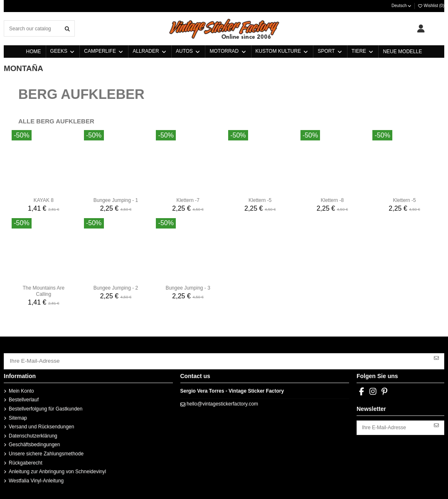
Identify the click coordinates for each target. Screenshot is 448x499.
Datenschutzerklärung (33, 434)
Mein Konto (21, 389)
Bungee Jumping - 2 (116, 288)
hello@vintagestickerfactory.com (222, 402)
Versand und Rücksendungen (41, 425)
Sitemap (18, 416)
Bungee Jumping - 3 (188, 288)
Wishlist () (431, 6)
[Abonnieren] (436, 357)
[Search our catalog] (67, 28)
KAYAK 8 (44, 200)
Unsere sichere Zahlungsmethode (46, 452)
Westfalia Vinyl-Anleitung (36, 479)
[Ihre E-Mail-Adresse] (217, 360)
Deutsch (402, 6)
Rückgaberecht (26, 461)
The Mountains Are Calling (43, 291)
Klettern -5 (260, 200)
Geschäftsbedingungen (34, 443)
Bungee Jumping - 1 (116, 200)
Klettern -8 (332, 200)
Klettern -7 (188, 200)
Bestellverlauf (24, 398)
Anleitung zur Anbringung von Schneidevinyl (57, 470)
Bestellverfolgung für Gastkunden (46, 407)
